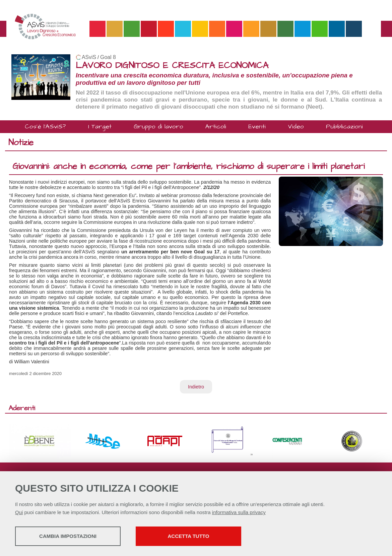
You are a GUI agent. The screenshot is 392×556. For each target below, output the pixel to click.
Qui (19, 512)
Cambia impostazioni (68, 536)
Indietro (196, 387)
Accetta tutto (189, 536)
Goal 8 (108, 57)
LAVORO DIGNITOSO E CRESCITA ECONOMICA (172, 66)
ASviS (89, 57)
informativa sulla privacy (239, 512)
